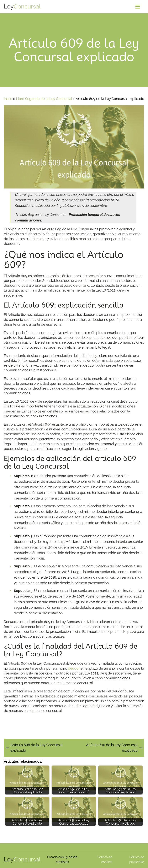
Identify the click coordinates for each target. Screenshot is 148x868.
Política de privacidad (137, 860)
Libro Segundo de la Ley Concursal (44, 99)
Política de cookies (105, 860)
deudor (74, 668)
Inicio (8, 99)
